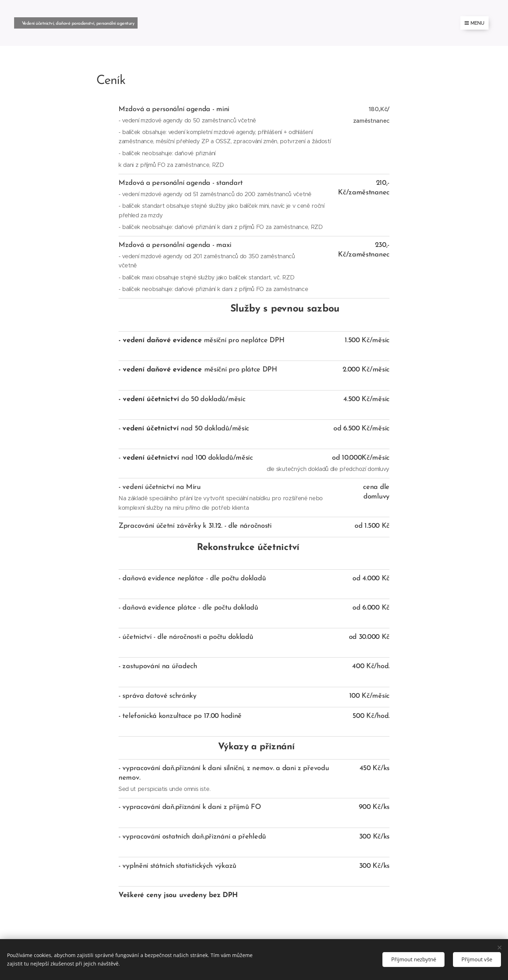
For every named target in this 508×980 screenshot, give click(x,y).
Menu (474, 23)
